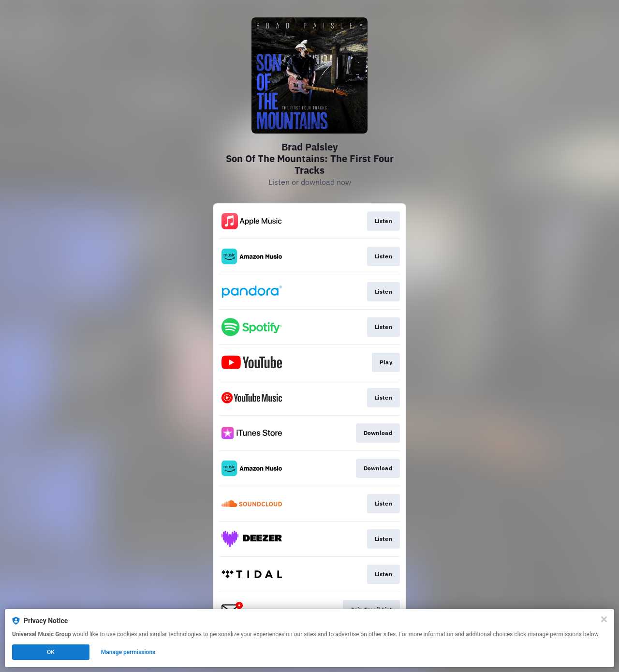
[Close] (604, 619)
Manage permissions (128, 652)
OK (51, 652)
